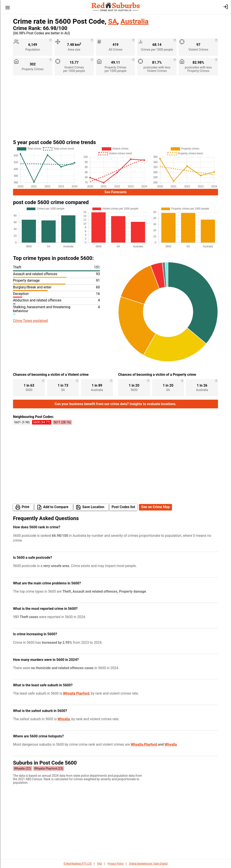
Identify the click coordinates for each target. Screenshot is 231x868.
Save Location (93, 507)
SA (113, 21)
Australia (134, 21)
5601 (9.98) (22, 422)
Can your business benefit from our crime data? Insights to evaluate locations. (116, 404)
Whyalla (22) (23, 768)
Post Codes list (123, 507)
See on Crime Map (155, 507)
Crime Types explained (30, 321)
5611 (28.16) (62, 422)
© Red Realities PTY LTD (78, 864)
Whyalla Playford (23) (49, 768)
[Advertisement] (115, 109)
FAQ (100, 864)
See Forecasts (115, 192)
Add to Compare (56, 507)
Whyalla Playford (76, 693)
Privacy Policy (115, 864)
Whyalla (64, 719)
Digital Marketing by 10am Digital (148, 864)
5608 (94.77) (42, 422)
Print (26, 507)
